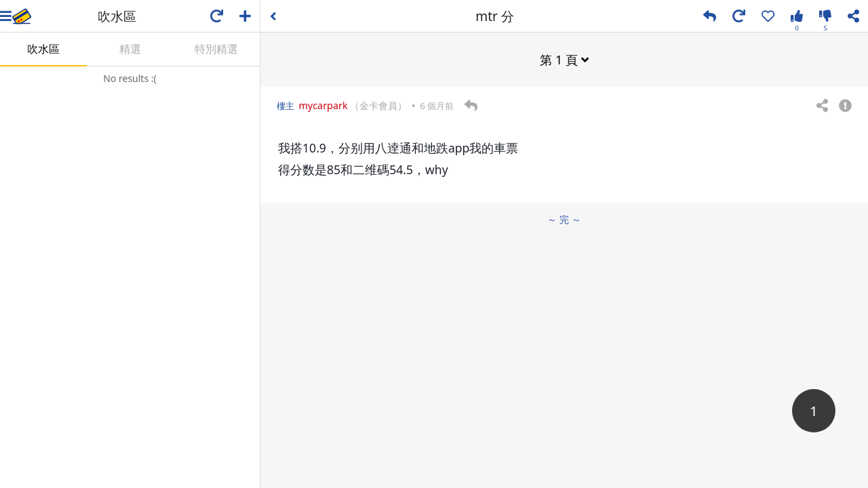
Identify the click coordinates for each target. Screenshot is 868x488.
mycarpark (323, 105)
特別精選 (216, 49)
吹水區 (43, 49)
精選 (130, 49)
